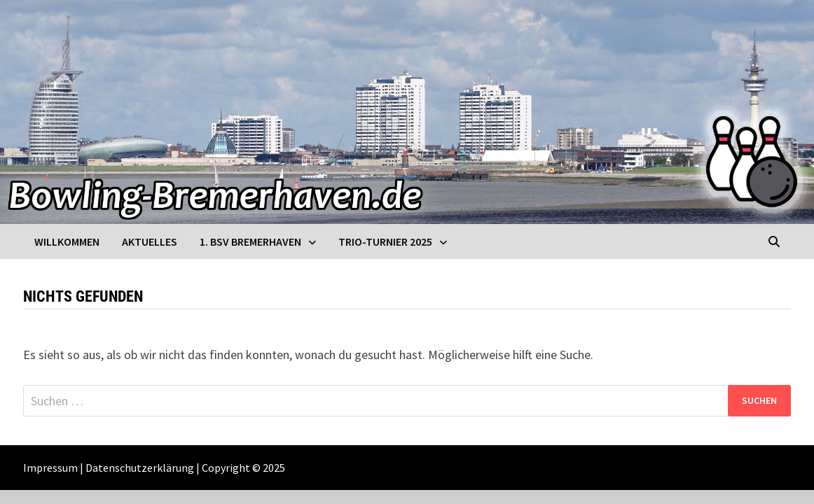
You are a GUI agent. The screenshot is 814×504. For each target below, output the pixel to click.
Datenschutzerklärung (140, 468)
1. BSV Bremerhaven (250, 241)
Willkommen (67, 241)
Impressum (50, 468)
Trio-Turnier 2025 (385, 241)
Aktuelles (150, 241)
